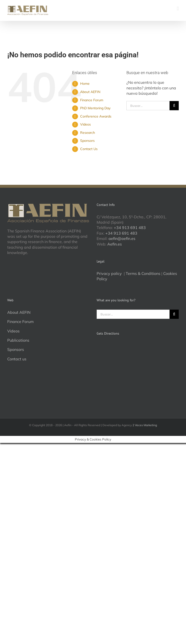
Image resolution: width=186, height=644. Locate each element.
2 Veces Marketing (145, 425)
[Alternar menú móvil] (178, 9)
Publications (18, 340)
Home (85, 84)
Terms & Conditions (143, 273)
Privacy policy (110, 273)
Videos (85, 124)
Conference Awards (96, 116)
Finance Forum (92, 100)
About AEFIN (90, 92)
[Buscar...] (148, 106)
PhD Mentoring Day (95, 108)
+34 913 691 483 (130, 228)
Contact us (17, 359)
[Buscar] (174, 106)
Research (88, 133)
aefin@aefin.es (122, 238)
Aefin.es (115, 244)
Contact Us (89, 149)
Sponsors (87, 141)
